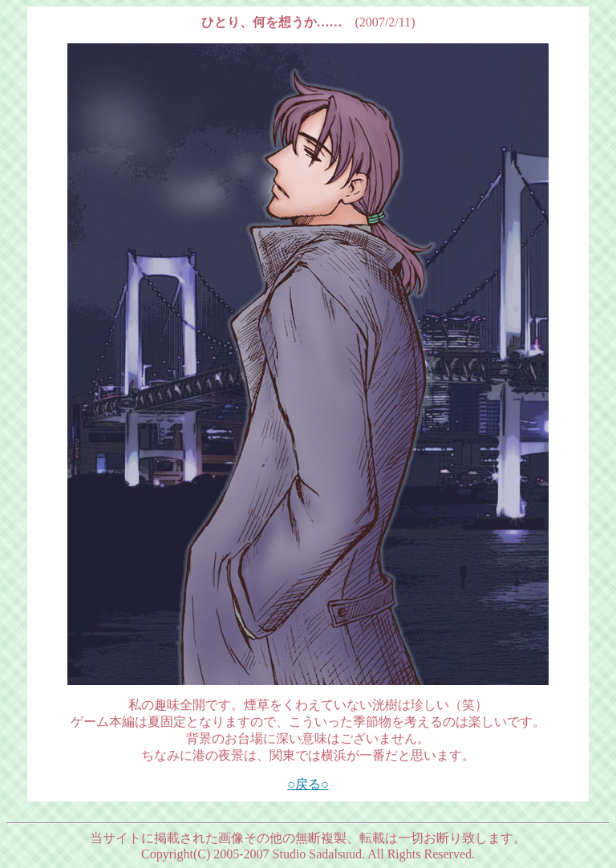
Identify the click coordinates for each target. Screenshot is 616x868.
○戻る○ (308, 784)
